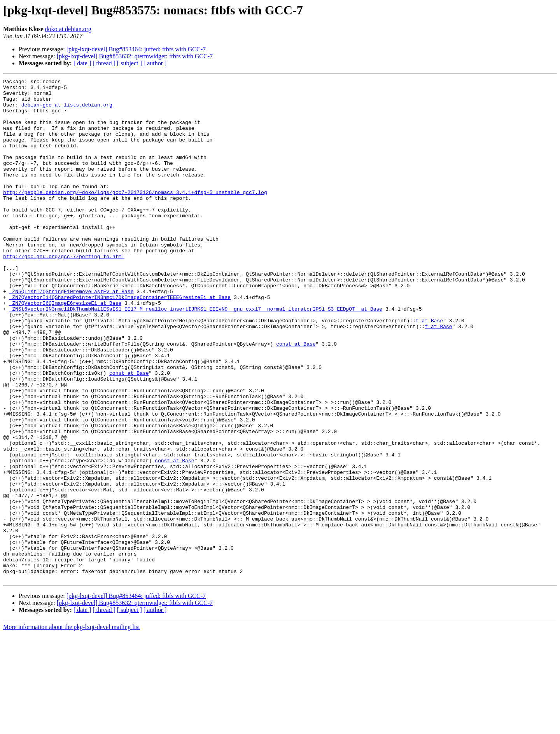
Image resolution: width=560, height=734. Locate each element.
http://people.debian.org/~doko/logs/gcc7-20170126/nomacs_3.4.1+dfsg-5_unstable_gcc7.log (135, 215)
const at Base (296, 397)
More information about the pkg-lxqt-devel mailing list (72, 727)
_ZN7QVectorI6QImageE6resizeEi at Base (66, 348)
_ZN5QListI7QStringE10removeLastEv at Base (72, 334)
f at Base (429, 369)
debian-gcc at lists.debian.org (67, 110)
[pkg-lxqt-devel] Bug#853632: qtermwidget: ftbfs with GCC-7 (135, 56)
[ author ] (155, 63)
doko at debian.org (68, 29)
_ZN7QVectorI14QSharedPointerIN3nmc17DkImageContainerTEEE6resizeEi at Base (120, 341)
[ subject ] (129, 63)
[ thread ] (104, 63)
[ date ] (82, 63)
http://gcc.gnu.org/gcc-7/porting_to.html (64, 292)
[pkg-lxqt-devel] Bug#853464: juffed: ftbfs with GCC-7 (136, 49)
